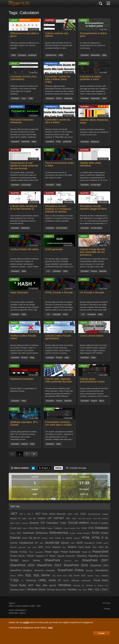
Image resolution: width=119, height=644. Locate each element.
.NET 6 (30, 514)
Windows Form (103, 586)
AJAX (83, 514)
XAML (85, 590)
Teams (97, 576)
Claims (25, 528)
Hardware (77, 538)
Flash (51, 538)
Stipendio (103, 271)
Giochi (58, 538)
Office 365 (103, 547)
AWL (68, 518)
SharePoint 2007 (95, 560)
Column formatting (69, 528)
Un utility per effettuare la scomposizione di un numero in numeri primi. (92, 45)
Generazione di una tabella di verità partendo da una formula (24, 166)
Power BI (86, 552)
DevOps (13, 533)
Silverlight (89, 571)
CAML (63, 523)
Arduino (42, 518)
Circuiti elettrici (62, 228)
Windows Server (37, 590)
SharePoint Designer (21, 570)
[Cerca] (100, 4)
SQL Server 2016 (77, 576)
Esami (105, 533)
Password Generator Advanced (22, 121)
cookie (26, 622)
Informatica (52, 64)
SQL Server (42, 575)
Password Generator (22, 379)
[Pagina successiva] (34, 454)
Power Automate (70, 552)
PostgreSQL (39, 552)
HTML (58, 142)
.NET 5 (22, 514)
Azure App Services (85, 519)
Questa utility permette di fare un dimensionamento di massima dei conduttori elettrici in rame (59, 45)
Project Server (18, 556)
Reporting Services (98, 556)
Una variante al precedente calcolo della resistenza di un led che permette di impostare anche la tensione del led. (24, 219)
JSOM (72, 543)
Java (41, 543)
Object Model (84, 547)
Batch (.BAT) (15, 523)
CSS (91, 528)
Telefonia (105, 576)
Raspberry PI (42, 556)
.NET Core (41, 514)
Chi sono (106, 603)
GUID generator (54, 249)
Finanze (94, 271)
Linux (24, 98)
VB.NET (66, 581)
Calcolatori (22, 55)
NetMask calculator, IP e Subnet (24, 423)
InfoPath (14, 543)
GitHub (69, 538)
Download (28, 533)
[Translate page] (76, 468)
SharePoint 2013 (49, 565)
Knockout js (90, 543)
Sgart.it (12, 603)
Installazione (26, 543)
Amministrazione (94, 514)
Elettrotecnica (51, 55)
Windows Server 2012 (57, 590)
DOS (19, 533)
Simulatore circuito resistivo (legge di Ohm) (93, 208)
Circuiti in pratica (99, 523)
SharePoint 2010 (22, 565)
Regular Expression (66, 556)
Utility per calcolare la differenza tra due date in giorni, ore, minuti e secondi (25, 45)
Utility (14, 20)
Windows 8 (91, 586)
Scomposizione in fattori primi (93, 35)
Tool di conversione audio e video (59, 164)
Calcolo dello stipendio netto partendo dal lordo (59, 380)
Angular (105, 514)
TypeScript (31, 580)
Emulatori (73, 533)
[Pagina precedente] (12, 454)
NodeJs (72, 547)
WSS (80, 590)
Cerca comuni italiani (92, 336)
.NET (14, 514)
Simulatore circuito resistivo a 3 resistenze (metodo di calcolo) (58, 209)
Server (37, 560)
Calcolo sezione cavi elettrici (57, 35)
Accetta (101, 633)
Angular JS (15, 518)
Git (63, 538)
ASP (50, 518)
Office (95, 547)
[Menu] (108, 4)
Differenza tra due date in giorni (25, 35)
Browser (34, 523)
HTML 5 (59, 98)
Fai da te (34, 538)
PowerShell (100, 552)
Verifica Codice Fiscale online (23, 337)
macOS (106, 543)
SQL (28, 575)
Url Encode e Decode (92, 292)
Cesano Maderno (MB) (25, 606)
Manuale (13, 547)
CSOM (84, 528)
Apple (24, 519)
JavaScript (32, 55)
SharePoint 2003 (71, 561)
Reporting (82, 556)
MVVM (48, 547)
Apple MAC (32, 519)
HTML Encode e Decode (59, 292)
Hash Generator (19, 292)
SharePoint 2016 (76, 565)
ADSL (76, 514)
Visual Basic (101, 580)
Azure (74, 519)
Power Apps (52, 552)
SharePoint (52, 560)
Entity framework (84, 533)
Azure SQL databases (101, 519)
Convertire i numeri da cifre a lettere (58, 121)
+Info (50, 628)
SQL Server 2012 (59, 576)
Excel (25, 538)
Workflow (72, 590)
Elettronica (95, 142)
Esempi (15, 538)
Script (14, 560)
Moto (29, 547)
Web (38, 585)
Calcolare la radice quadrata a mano (90, 78)
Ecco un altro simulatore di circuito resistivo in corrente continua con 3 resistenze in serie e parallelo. (59, 218)
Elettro (50, 20)
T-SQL (15, 580)
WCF (31, 585)
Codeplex (58, 528)
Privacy (107, 609)
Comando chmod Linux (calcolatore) (23, 78)
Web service (49, 585)
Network (25, 444)
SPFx (21, 575)
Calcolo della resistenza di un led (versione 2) (24, 208)
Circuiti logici (26, 185)
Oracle (14, 552)
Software (13, 576)
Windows (65, 585)
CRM (78, 528)
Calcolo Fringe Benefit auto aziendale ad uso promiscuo (92, 252)
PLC (31, 552)
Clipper (50, 528)
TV (22, 581)
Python (30, 556)
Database (102, 528)
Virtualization (86, 581)
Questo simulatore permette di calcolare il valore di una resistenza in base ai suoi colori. (94, 132)
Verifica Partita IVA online (24, 249)
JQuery (65, 543)
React (53, 556)
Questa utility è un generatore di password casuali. (23, 390)
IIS (107, 538)
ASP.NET (59, 518)
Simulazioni (102, 570)
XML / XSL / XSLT (98, 590)
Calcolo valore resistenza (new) (94, 121)
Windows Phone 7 (18, 590)
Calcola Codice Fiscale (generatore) (58, 337)
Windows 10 (78, 586)
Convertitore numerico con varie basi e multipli (58, 423)
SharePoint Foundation (45, 570)
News (64, 547)
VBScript (75, 580)
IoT (36, 543)
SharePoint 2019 (99, 565)
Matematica (95, 55)
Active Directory (57, 514)
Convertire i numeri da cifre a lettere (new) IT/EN (58, 79)
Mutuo (102, 401)
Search (26, 561)
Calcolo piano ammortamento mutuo (92, 380)
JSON (79, 543)
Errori (96, 533)
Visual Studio (18, 585)
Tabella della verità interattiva (90, 164)
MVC (41, 547)
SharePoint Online (70, 570)
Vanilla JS (54, 580)
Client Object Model (37, 528)
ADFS (70, 514)
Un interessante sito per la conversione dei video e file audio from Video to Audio (59, 175)
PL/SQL (23, 552)
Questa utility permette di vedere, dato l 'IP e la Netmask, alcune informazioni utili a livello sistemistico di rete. (24, 435)
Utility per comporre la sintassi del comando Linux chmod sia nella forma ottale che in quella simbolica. (24, 90)
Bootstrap (25, 523)
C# (48, 271)
